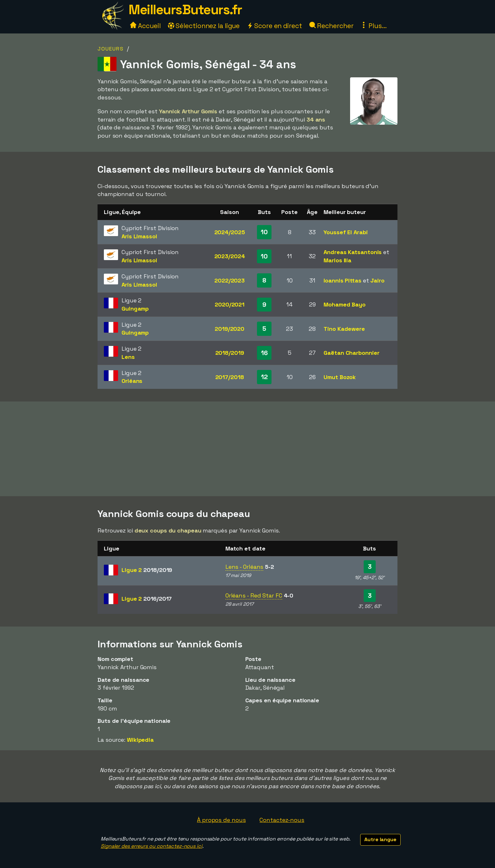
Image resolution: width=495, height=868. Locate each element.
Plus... (373, 26)
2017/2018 (230, 377)
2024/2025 (230, 232)
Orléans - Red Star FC (254, 595)
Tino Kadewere (344, 329)
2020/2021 (230, 304)
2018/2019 (230, 353)
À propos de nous (221, 820)
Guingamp (135, 309)
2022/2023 (230, 280)
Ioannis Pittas (343, 280)
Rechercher (331, 26)
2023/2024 (230, 256)
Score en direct (274, 26)
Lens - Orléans (245, 567)
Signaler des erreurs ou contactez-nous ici (152, 846)
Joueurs (111, 49)
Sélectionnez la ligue (204, 26)
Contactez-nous (282, 820)
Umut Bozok (340, 377)
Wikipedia (140, 740)
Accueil (145, 26)
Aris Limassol (139, 236)
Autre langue (380, 839)
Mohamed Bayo (345, 304)
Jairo (377, 280)
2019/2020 (230, 329)
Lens (128, 357)
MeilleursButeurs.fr (185, 10)
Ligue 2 (147, 570)
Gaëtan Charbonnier (351, 353)
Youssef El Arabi (346, 232)
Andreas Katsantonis (353, 252)
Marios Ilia (337, 260)
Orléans (132, 381)
